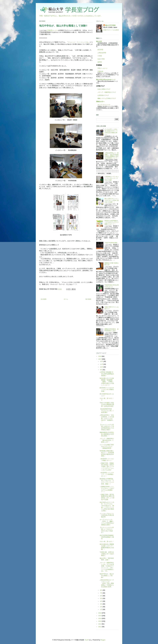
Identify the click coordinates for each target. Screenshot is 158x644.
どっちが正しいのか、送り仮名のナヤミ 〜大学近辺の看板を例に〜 (112, 132)
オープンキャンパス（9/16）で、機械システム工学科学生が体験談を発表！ (107, 522)
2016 (100, 613)
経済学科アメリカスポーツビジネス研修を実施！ (107, 389)
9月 (101, 370)
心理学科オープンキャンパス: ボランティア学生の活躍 (112, 178)
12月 (102, 361)
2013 (100, 621)
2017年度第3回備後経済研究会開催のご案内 (107, 537)
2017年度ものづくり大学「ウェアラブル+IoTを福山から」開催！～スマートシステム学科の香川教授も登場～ (107, 506)
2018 (100, 356)
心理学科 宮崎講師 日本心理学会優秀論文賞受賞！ (107, 374)
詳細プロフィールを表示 (111, 30)
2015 (100, 616)
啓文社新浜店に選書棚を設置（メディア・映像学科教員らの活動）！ (107, 547)
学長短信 (100, 71)
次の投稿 (44, 299)
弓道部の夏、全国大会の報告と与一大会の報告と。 (107, 554)
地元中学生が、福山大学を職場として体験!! (107, 576)
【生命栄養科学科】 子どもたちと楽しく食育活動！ (107, 411)
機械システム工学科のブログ (106, 98)
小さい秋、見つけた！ (107, 541)
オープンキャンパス (103, 105)
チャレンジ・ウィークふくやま (78, 42)
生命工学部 (101, 59)
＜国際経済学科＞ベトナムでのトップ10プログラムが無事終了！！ (107, 489)
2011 (100, 627)
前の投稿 (88, 299)
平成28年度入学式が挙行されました (112, 286)
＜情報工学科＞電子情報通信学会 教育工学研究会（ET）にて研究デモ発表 (107, 497)
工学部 (100, 56)
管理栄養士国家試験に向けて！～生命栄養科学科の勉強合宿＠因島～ (107, 453)
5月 (101, 598)
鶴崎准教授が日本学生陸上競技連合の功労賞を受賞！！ (107, 434)
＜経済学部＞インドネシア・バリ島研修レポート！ (107, 474)
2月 (101, 607)
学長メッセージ (102, 68)
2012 (100, 624)
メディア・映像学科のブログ (106, 92)
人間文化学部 (102, 53)
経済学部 (100, 50)
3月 (101, 604)
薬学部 (100, 62)
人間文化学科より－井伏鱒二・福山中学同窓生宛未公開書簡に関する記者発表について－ (112, 155)
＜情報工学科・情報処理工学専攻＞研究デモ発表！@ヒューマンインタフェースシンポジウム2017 (107, 467)
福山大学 (99, 41)
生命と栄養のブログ (103, 89)
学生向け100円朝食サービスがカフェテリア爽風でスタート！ (112, 222)
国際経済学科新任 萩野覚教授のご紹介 (112, 330)
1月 (101, 609)
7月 (101, 593)
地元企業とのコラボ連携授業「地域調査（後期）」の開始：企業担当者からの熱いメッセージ (107, 382)
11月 (102, 364)
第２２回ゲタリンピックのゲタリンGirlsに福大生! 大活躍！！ (112, 200)
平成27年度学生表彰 (111, 243)
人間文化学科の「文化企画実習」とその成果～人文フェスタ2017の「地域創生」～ (107, 418)
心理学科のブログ (102, 95)
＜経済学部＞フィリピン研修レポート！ (107, 460)
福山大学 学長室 (110, 25)
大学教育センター (52, 30)
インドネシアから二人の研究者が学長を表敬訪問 (107, 515)
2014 (100, 618)
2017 (100, 359)
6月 (101, 596)
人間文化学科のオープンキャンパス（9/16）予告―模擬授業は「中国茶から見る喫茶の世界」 (107, 583)
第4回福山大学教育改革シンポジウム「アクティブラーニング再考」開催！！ (107, 481)
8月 (101, 590)
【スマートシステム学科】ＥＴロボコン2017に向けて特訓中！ (107, 530)
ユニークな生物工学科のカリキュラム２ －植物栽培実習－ (107, 446)
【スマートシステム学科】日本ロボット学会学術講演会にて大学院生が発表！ (107, 427)
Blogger (103, 640)
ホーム (66, 299)
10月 (102, 367)
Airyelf (87, 640)
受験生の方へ (100, 102)
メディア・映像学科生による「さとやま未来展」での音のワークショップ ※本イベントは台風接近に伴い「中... (107, 567)
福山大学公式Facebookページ (106, 80)
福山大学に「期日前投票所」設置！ (107, 559)
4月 (101, 601)
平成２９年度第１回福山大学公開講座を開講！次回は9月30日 (107, 404)
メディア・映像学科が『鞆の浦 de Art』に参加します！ (107, 440)
